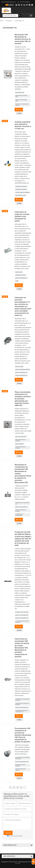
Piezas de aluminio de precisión (21, 511)
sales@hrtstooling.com (10, 2)
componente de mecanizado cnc (22, 503)
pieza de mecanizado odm (22, 618)
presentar (8, 833)
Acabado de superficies (21, 186)
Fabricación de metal (20, 195)
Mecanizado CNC (20, 93)
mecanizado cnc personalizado (19, 515)
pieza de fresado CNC (21, 437)
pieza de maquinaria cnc (21, 278)
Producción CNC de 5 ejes (22, 612)
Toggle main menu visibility (31, 15)
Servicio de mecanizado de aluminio (22, 105)
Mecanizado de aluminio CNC (21, 96)
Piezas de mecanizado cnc (22, 708)
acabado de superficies (21, 189)
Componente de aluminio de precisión (22, 704)
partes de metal (19, 367)
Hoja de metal (19, 272)
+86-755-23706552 (25, 2)
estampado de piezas (21, 275)
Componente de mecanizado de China (22, 700)
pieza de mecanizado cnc (22, 507)
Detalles (19, 113)
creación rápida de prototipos (22, 192)
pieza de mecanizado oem (22, 615)
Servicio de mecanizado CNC (21, 100)
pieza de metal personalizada (23, 370)
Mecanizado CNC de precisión (20, 440)
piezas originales (19, 444)
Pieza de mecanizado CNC (22, 762)
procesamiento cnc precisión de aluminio (22, 758)
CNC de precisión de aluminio (20, 770)
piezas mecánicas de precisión (21, 447)
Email (19, 109)
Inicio (2, 21)
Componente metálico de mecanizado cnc (21, 711)
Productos (9, 21)
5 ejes (17, 281)
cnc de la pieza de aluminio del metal (22, 622)
